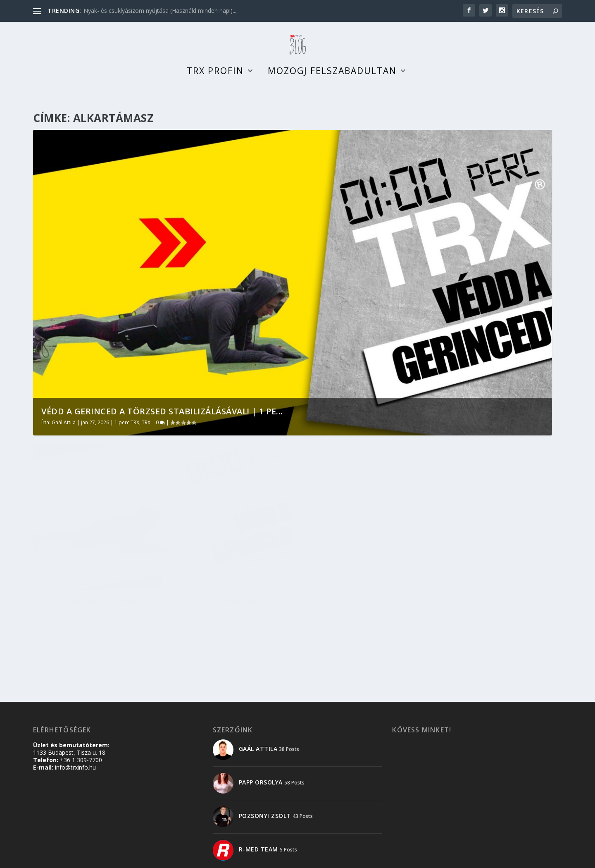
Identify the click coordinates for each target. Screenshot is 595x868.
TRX (146, 431)
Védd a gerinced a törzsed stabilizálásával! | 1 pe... (162, 420)
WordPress (160, 858)
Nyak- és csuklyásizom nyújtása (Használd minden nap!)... (160, 11)
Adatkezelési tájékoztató (488, 858)
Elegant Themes (82, 858)
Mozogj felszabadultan (332, 80)
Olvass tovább (70, 629)
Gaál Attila (64, 431)
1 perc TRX (127, 431)
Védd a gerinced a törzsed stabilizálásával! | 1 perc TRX (98, 570)
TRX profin (215, 80)
